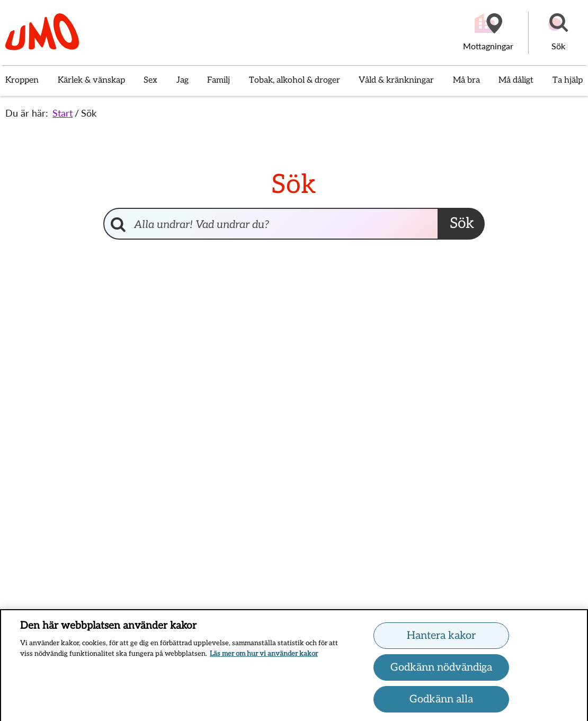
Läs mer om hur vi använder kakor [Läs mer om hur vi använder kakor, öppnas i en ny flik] (264, 656)
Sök (89, 113)
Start (63, 113)
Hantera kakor (441, 638)
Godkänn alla (441, 702)
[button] (558, 33)
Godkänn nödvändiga (441, 670)
